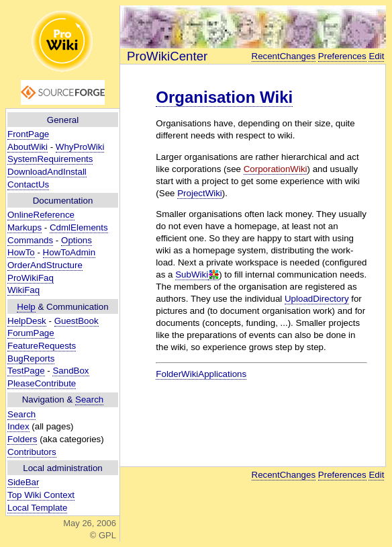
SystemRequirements (50, 159)
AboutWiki (28, 147)
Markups (24, 227)
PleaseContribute (42, 383)
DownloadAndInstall (47, 172)
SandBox (70, 371)
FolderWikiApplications (201, 374)
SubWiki (192, 275)
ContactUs (28, 184)
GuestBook (77, 321)
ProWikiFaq (31, 278)
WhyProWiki (80, 147)
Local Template (37, 508)
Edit (376, 56)
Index (18, 426)
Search (89, 399)
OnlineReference (41, 215)
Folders (22, 439)
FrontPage (28, 134)
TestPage (26, 371)
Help (26, 307)
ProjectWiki (200, 193)
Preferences (342, 56)
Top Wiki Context (41, 495)
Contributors (32, 452)
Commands (30, 240)
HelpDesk (27, 321)
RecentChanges (284, 56)
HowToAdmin (69, 252)
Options (77, 240)
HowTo (21, 252)
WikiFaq (23, 290)
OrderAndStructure (45, 265)
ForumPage (31, 333)
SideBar (23, 482)
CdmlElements (79, 227)
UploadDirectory (317, 299)
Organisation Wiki (224, 97)
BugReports (31, 359)
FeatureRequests (42, 346)
